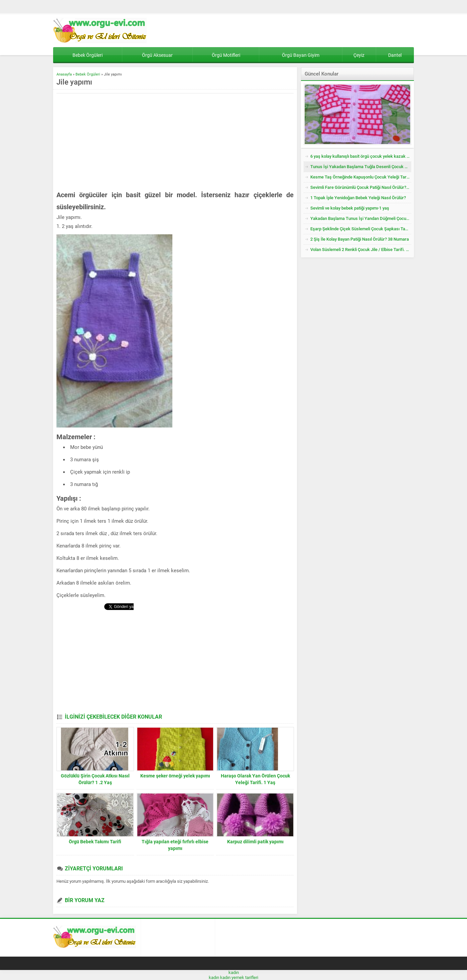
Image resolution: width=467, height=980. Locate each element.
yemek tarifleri (245, 977)
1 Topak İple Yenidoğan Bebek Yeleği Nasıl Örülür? (358, 198)
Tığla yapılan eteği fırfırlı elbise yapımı (175, 845)
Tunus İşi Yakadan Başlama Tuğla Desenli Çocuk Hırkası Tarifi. (361, 167)
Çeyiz (359, 55)
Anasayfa (64, 74)
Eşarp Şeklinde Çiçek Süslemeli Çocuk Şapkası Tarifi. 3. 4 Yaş (361, 229)
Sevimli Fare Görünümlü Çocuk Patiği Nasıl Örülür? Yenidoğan (361, 187)
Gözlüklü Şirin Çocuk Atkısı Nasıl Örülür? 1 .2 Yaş (95, 779)
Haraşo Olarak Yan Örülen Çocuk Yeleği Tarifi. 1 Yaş (255, 779)
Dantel (395, 55)
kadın (234, 972)
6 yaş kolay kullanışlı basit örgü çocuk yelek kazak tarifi (361, 156)
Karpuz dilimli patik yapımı (255, 842)
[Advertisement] (113, 142)
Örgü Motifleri (226, 55)
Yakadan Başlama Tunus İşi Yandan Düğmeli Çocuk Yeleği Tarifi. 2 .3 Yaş (361, 218)
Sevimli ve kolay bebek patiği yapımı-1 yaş (350, 208)
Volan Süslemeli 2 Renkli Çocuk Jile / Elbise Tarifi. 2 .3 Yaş (361, 250)
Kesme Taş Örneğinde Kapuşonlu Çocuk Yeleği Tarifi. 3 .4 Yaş (361, 177)
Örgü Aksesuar (157, 55)
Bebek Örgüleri (88, 55)
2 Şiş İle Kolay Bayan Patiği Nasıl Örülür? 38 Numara (360, 239)
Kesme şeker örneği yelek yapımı (175, 776)
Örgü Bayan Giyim (301, 55)
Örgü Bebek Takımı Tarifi (95, 842)
